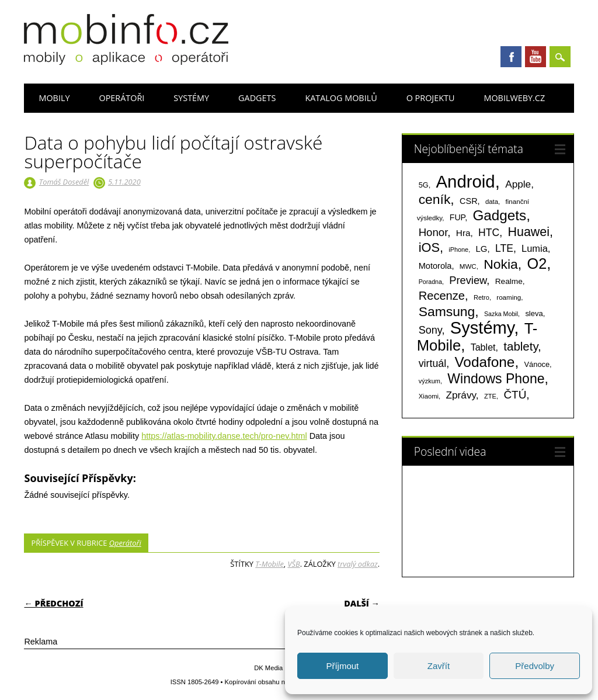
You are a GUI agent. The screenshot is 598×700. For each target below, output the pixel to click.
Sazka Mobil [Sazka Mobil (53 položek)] (501, 314)
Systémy (191, 98)
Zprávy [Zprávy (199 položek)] (460, 395)
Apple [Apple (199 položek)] (518, 184)
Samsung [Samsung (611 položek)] (447, 311)
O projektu (431, 98)
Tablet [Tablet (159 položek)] (483, 347)
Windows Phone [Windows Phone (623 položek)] (496, 379)
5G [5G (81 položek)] (424, 185)
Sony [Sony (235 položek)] (430, 330)
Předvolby (535, 666)
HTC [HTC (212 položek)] (489, 233)
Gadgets (257, 98)
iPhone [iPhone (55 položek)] (458, 249)
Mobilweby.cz (514, 98)
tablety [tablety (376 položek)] (521, 346)
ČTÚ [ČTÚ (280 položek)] (515, 395)
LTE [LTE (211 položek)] (504, 248)
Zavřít (439, 666)
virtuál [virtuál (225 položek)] (432, 363)
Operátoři (121, 98)
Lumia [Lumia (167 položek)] (535, 248)
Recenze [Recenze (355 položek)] (442, 296)
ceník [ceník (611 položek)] (435, 199)
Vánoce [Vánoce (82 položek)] (537, 364)
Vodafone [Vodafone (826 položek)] (484, 362)
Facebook (511, 57)
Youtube (536, 57)
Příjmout (342, 666)
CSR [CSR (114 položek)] (469, 201)
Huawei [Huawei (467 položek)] (529, 232)
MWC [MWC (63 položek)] (468, 266)
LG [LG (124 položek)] (482, 249)
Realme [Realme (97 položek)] (509, 281)
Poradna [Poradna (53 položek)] (430, 282)
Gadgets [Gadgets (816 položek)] (499, 215)
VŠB (293, 564)
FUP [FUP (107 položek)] (457, 217)
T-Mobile (270, 564)
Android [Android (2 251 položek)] (466, 181)
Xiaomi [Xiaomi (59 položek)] (429, 396)
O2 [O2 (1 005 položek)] (537, 264)
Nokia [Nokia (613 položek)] (500, 264)
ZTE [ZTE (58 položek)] (490, 396)
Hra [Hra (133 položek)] (463, 233)
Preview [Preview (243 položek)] (468, 280)
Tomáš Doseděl (64, 182)
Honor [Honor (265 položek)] (433, 232)
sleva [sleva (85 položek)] (534, 313)
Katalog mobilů (341, 98)
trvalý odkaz (358, 564)
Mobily (54, 98)
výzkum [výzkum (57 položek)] (430, 381)
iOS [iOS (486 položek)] (429, 247)
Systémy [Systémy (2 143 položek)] (482, 328)
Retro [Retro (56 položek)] (481, 297)
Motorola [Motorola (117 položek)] (435, 266)
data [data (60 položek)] (492, 202)
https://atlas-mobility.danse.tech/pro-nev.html (224, 436)
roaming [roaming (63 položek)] (509, 297)
